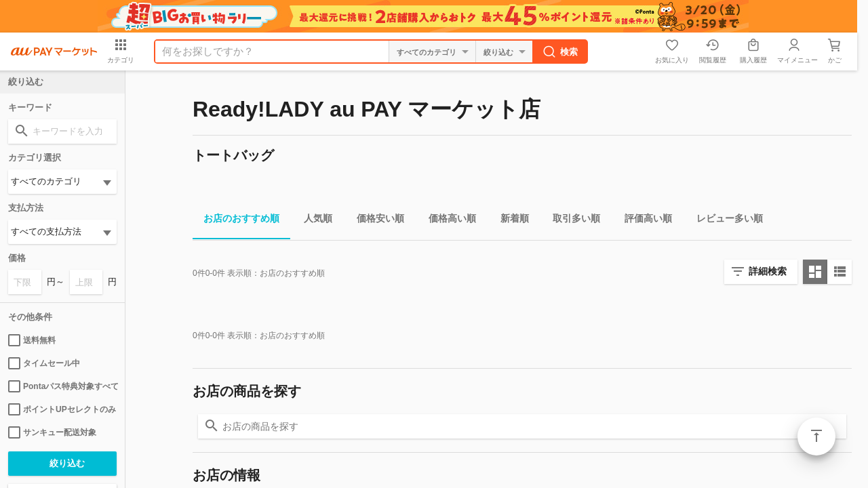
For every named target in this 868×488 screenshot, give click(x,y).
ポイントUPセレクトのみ (62, 409)
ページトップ (816, 436)
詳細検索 (768, 271)
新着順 (509, 221)
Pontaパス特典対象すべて (62, 386)
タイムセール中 (44, 363)
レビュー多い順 (724, 221)
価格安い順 (375, 221)
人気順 (313, 221)
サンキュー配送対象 (52, 432)
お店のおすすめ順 (236, 221)
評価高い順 (643, 221)
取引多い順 (571, 221)
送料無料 (32, 340)
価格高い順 (447, 221)
